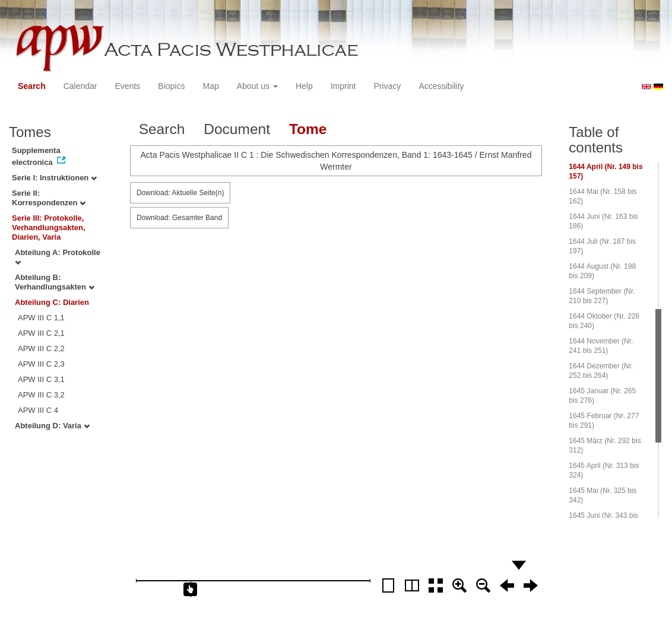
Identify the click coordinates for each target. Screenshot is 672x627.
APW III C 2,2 (41, 348)
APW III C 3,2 (41, 395)
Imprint (343, 86)
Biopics (171, 86)
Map (210, 86)
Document (237, 129)
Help (304, 86)
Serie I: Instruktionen (54, 178)
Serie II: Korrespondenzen (49, 198)
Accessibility (441, 86)
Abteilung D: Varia (52, 426)
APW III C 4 (38, 410)
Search (32, 86)
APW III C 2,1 (41, 333)
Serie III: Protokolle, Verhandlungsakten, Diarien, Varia (49, 227)
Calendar (80, 86)
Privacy (387, 86)
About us (257, 86)
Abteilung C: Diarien (52, 302)
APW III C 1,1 (41, 318)
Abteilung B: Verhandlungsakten (55, 282)
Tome (308, 129)
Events (128, 86)
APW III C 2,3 (41, 364)
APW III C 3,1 (41, 379)
